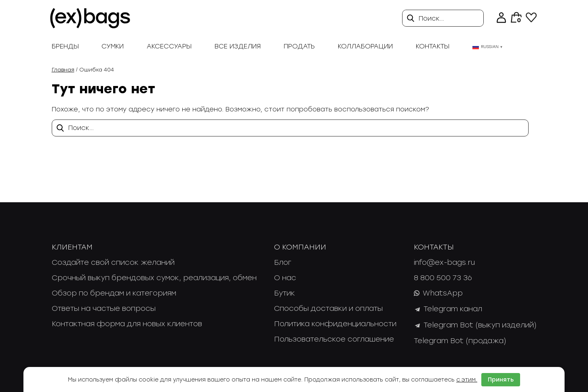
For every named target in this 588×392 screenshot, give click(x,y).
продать (299, 46)
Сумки (113, 46)
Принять (501, 380)
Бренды (65, 46)
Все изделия (238, 46)
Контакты (433, 46)
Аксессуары (169, 46)
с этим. (467, 380)
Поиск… (431, 18)
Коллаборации (365, 46)
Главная (63, 70)
